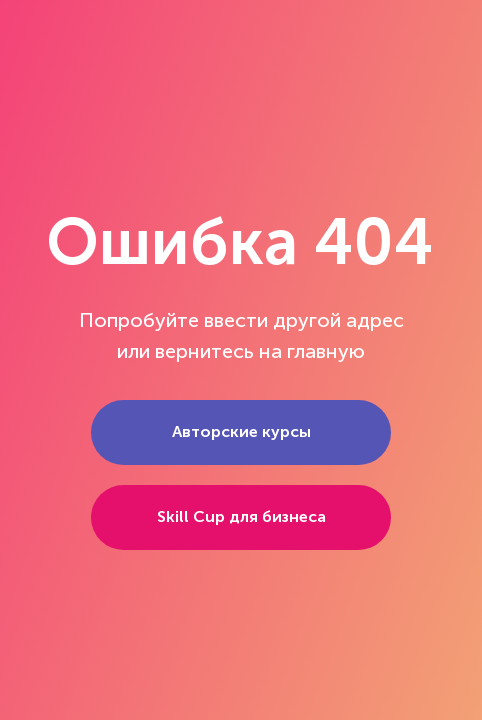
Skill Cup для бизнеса (241, 516)
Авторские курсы (241, 431)
